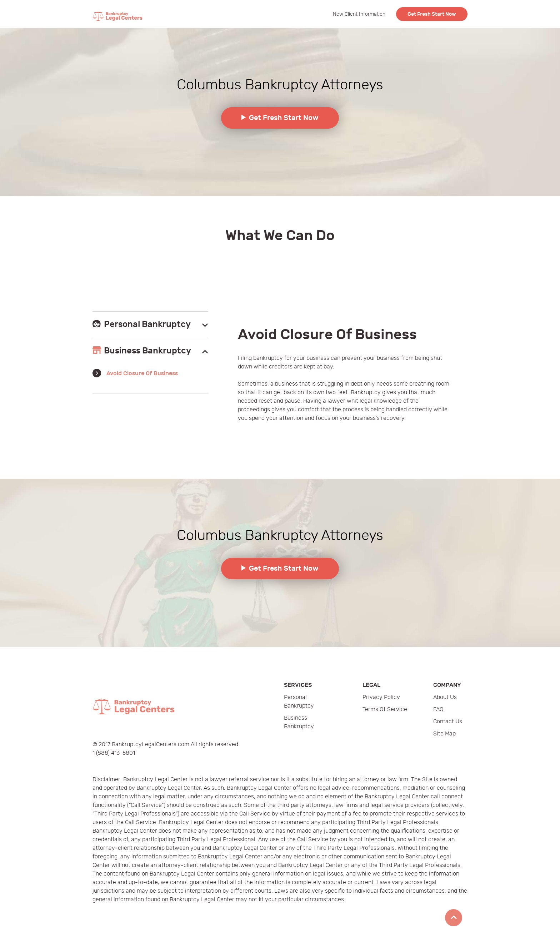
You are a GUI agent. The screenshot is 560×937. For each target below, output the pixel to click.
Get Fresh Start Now (432, 14)
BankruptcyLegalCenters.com (151, 745)
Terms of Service (385, 710)
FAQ (438, 710)
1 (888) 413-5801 (114, 753)
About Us (445, 697)
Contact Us (448, 722)
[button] (150, 325)
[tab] (150, 325)
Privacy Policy (381, 697)
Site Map (444, 734)
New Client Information (359, 14)
